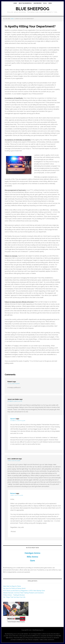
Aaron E (13, 419)
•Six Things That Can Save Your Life (14, 597)
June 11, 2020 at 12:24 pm (17, 495)
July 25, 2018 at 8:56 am (14, 384)
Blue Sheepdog (32, 9)
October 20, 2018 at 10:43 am (18, 421)
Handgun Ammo (32, 553)
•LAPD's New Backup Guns (37, 591)
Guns (32, 561)
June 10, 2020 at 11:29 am (14, 461)
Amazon (51, 636)
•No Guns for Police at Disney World (14, 588)
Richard (13, 493)
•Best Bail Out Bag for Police (12, 586)
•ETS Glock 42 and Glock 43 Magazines (15, 591)
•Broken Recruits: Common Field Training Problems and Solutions (23, 593)
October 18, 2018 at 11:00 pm (15, 401)
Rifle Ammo (32, 557)
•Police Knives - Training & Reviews (14, 595)
